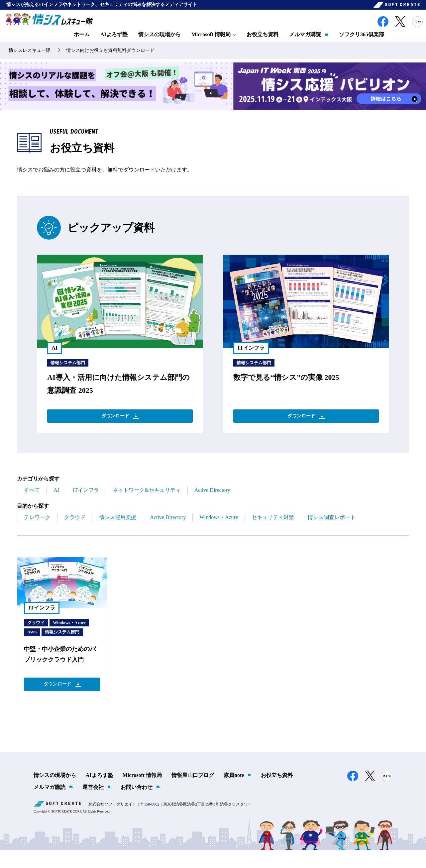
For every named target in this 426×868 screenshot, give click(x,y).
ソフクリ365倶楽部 (362, 42)
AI (56, 505)
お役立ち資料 (263, 42)
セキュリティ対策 (273, 532)
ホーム (82, 42)
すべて (32, 505)
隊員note (234, 793)
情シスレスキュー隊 (30, 62)
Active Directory (212, 505)
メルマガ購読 (305, 42)
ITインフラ (86, 505)
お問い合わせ (137, 805)
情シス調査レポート (332, 532)
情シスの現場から (160, 42)
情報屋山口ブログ (193, 793)
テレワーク (37, 532)
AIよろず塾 (114, 42)
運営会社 (93, 805)
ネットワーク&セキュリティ (147, 505)
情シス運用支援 (118, 532)
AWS (32, 647)
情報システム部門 (68, 374)
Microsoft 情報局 (142, 793)
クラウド (75, 532)
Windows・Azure (219, 532)
